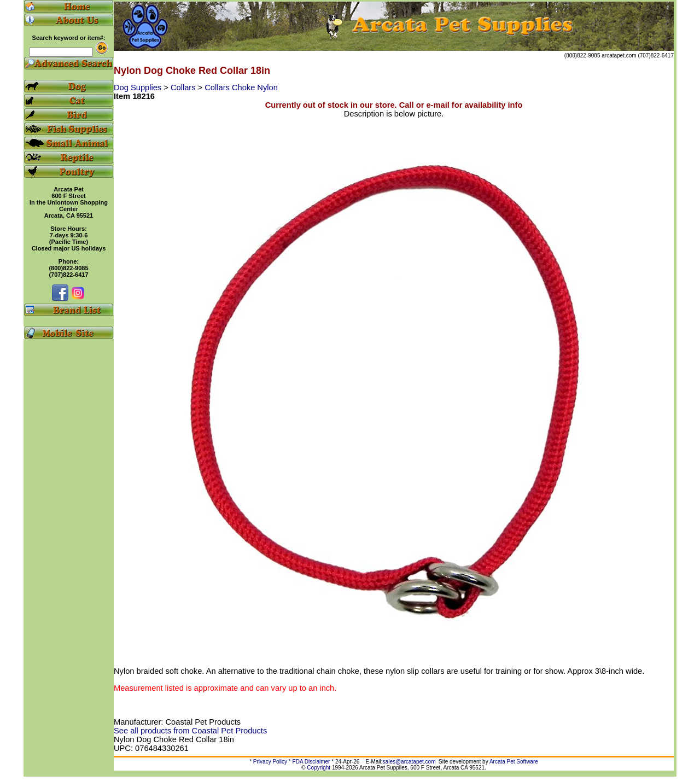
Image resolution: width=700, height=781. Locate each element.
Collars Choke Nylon (241, 88)
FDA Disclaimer (311, 762)
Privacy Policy (270, 762)
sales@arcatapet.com (409, 762)
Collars (184, 88)
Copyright (319, 768)
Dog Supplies (139, 88)
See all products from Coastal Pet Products (190, 731)
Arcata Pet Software (514, 762)
